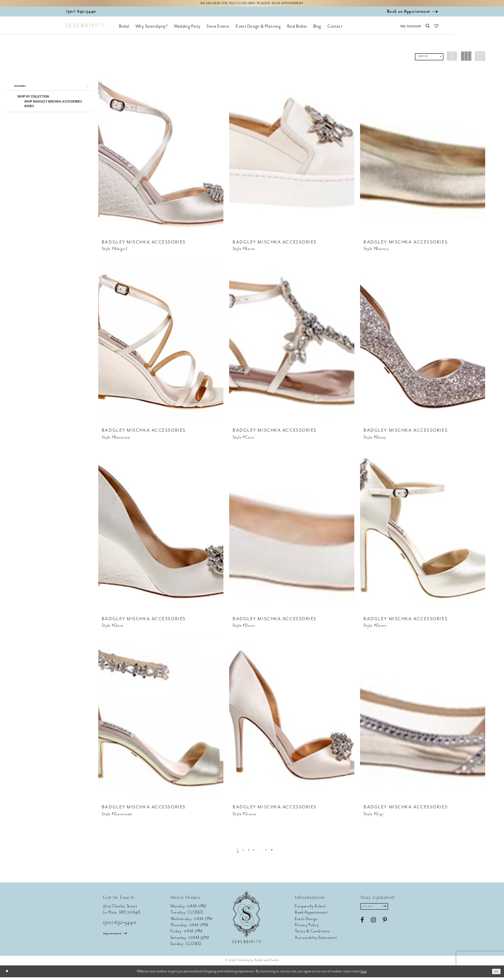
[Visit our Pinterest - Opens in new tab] (385, 925)
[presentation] (161, 155)
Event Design (306, 921)
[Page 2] (240, 852)
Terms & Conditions (312, 934)
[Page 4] (254, 852)
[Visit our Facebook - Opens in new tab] (362, 925)
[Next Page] (277, 852)
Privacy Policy (307, 928)
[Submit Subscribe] (394, 910)
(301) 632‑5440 (120, 925)
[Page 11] (270, 852)
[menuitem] (124, 29)
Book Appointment (311, 915)
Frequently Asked (310, 909)
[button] (411, 29)
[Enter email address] (380, 910)
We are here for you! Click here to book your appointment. (252, 4)
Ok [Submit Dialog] (495, 974)
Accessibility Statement (316, 940)
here (364, 974)
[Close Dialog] (9, 974)
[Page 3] (247, 852)
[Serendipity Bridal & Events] (85, 28)
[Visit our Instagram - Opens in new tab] (373, 925)
